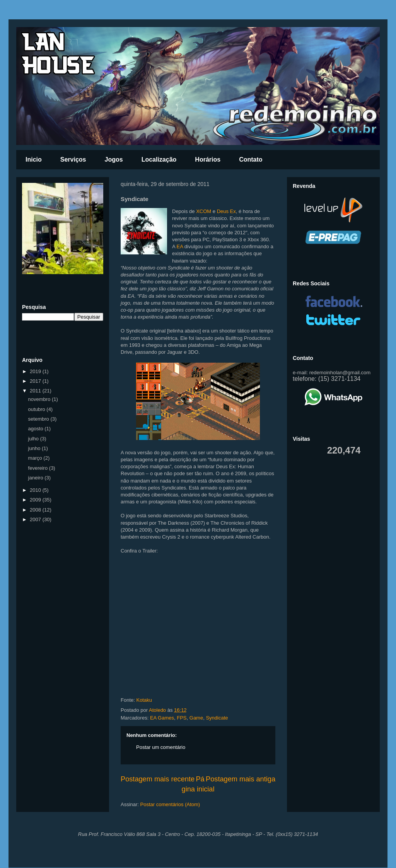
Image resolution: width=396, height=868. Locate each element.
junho (35, 448)
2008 (36, 510)
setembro (39, 419)
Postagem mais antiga (241, 779)
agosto (37, 429)
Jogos (114, 159)
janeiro (37, 478)
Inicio (34, 159)
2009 (36, 500)
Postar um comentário (161, 747)
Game (196, 718)
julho (34, 439)
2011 (36, 391)
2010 (36, 490)
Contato (251, 159)
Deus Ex (226, 211)
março (36, 458)
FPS (182, 718)
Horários (208, 159)
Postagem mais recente (158, 779)
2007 (36, 519)
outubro (38, 409)
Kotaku (144, 700)
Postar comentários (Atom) (170, 804)
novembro (40, 399)
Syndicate (217, 718)
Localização (159, 159)
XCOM (204, 211)
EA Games (162, 718)
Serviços (73, 159)
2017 (36, 381)
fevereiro (39, 468)
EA (180, 246)
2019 (36, 371)
